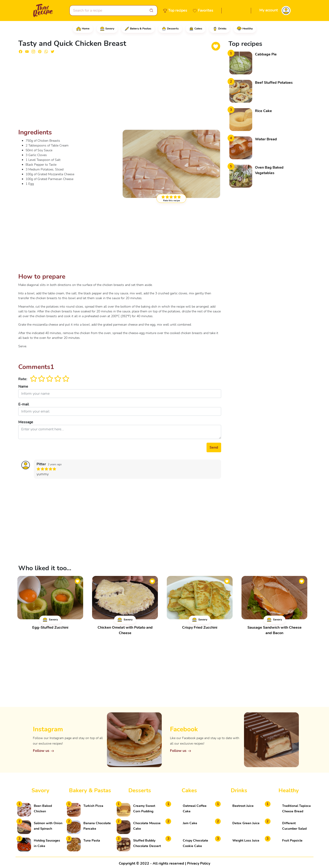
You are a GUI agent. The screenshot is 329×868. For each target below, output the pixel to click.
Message (26, 422)
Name (23, 387)
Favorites (206, 10)
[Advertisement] (120, 93)
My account (269, 10)
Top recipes (178, 10)
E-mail (24, 404)
